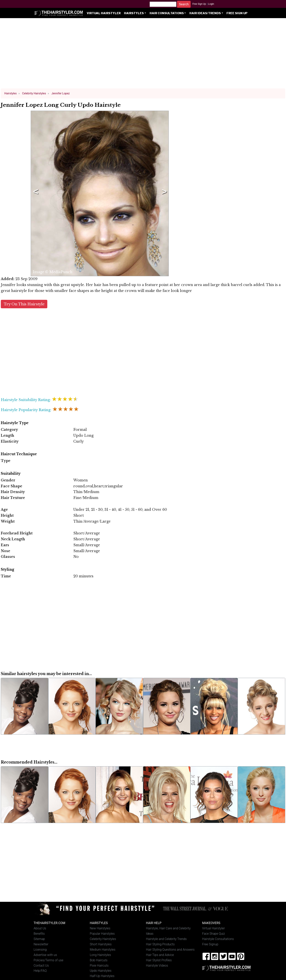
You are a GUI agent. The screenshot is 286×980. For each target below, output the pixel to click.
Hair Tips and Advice (160, 955)
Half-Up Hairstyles (102, 976)
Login (211, 4)
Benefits (39, 934)
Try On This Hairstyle (24, 304)
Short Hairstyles (101, 944)
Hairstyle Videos (157, 966)
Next (164, 193)
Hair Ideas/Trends (205, 13)
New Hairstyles (100, 928)
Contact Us (41, 966)
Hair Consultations (167, 13)
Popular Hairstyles (102, 934)
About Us (40, 928)
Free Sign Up (199, 4)
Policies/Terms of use (49, 960)
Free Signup (210, 944)
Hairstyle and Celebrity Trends (166, 939)
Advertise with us (45, 955)
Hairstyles (134, 13)
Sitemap (39, 939)
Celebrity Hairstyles (103, 939)
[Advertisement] (143, 55)
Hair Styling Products (160, 944)
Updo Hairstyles (101, 971)
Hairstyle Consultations (218, 939)
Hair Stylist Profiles (159, 960)
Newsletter (41, 944)
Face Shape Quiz (214, 934)
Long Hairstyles (101, 955)
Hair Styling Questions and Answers (170, 950)
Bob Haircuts (99, 960)
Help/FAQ (40, 971)
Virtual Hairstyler (104, 13)
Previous (35, 193)
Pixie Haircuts (99, 966)
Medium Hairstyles (103, 950)
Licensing (40, 950)
